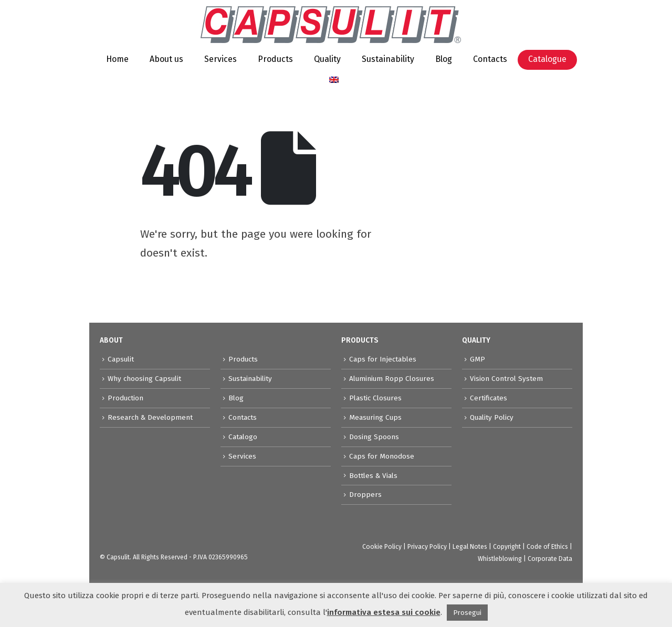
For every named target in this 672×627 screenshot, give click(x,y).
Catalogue (547, 59)
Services (220, 59)
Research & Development (150, 417)
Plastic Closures (375, 398)
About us (166, 59)
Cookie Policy (382, 547)
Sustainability (388, 59)
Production (125, 398)
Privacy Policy (427, 547)
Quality (327, 59)
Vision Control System (506, 379)
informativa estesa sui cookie (384, 612)
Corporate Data (550, 559)
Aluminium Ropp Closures (392, 379)
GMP (477, 359)
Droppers (365, 495)
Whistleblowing (500, 559)
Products (275, 59)
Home (117, 59)
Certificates (489, 398)
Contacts (490, 59)
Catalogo (243, 437)
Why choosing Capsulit (144, 379)
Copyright (507, 547)
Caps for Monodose (382, 456)
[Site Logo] (331, 25)
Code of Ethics (547, 547)
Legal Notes (470, 547)
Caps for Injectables (383, 359)
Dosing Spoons (374, 437)
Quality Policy (492, 417)
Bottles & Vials (373, 476)
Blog (444, 59)
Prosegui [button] (467, 613)
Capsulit (121, 359)
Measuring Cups (375, 417)
